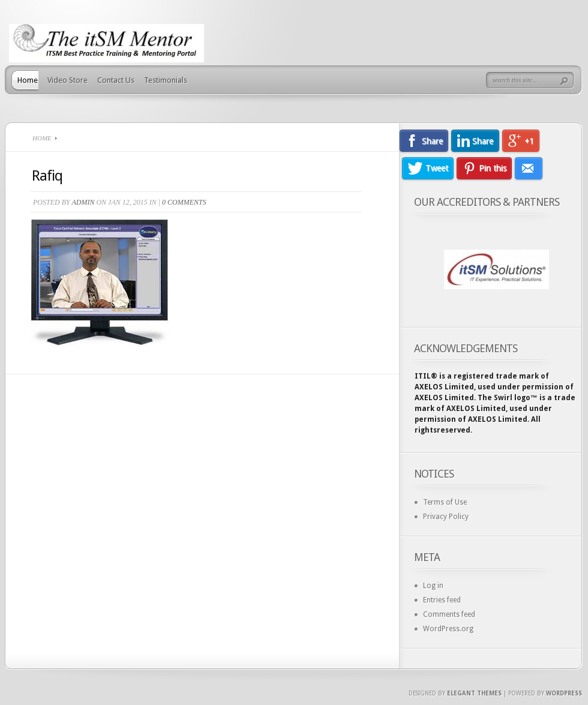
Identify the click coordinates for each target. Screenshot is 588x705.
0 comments (184, 202)
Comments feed (449, 614)
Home (28, 80)
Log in (433, 586)
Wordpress (564, 693)
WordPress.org (448, 629)
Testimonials (166, 80)
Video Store (67, 80)
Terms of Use (445, 502)
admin (83, 202)
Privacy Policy (446, 517)
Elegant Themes (474, 693)
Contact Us (116, 80)
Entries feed (442, 600)
